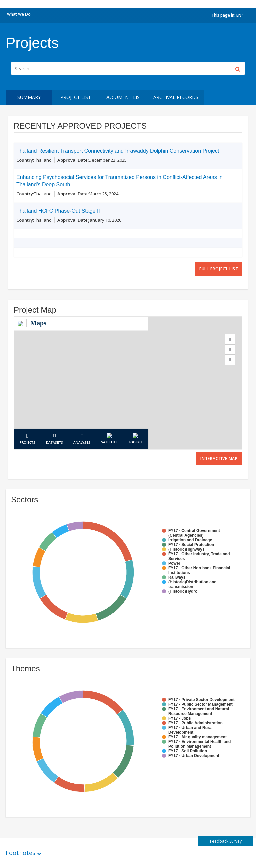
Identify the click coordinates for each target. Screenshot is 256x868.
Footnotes (20, 853)
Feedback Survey (226, 841)
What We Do (19, 14)
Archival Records (176, 97)
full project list (219, 269)
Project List (76, 97)
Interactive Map (219, 458)
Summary (29, 97)
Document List (123, 97)
